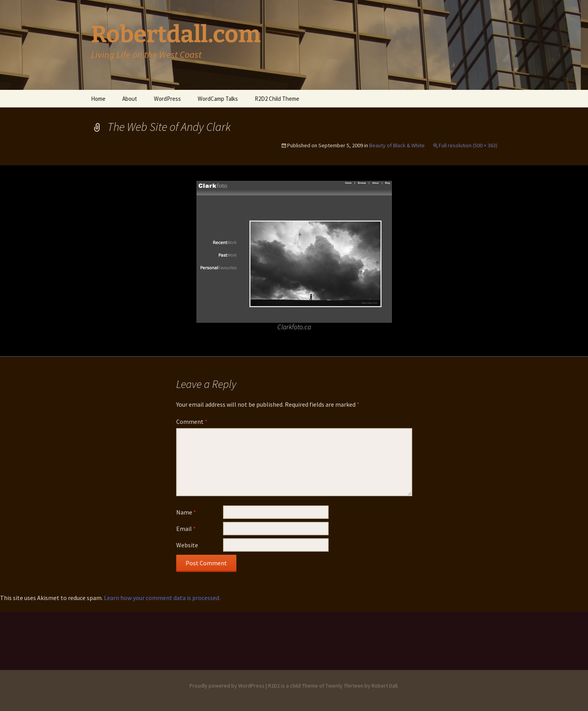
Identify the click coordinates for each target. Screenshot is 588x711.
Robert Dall (384, 686)
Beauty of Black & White (397, 145)
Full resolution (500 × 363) (468, 145)
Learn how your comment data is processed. (162, 598)
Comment (192, 422)
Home (98, 99)
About (130, 99)
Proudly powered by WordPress (227, 686)
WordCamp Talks (218, 99)
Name (186, 512)
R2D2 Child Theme (277, 99)
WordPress (167, 99)
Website (187, 545)
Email (186, 529)
